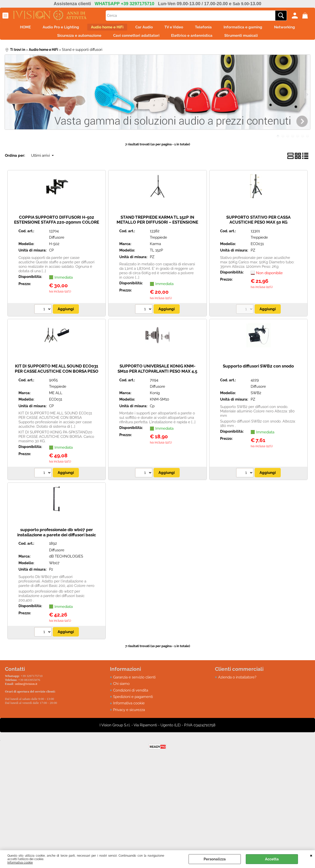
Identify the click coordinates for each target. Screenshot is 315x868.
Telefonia (208, 28)
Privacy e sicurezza (129, 714)
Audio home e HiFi (103, 28)
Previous (8, 98)
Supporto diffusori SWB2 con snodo (258, 370)
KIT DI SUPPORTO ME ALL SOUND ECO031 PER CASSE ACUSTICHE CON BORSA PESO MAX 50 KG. (57, 375)
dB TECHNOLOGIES (66, 560)
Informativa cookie (20, 863)
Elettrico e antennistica (193, 39)
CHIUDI (311, 855)
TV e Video (175, 28)
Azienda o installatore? (237, 681)
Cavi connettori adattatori (135, 39)
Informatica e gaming (251, 28)
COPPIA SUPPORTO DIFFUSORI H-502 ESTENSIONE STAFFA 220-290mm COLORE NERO (57, 226)
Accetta (272, 859)
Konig (155, 397)
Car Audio (143, 28)
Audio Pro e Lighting (53, 28)
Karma (155, 248)
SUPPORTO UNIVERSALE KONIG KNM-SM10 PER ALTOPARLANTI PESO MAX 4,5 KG (157, 375)
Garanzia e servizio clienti (134, 681)
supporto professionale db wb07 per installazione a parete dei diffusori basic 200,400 (57, 539)
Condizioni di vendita (131, 694)
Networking (295, 28)
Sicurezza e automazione (75, 39)
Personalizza (215, 859)
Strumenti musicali (246, 39)
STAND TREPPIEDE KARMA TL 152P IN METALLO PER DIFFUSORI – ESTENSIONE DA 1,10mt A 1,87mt (157, 226)
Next (307, 98)
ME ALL (56, 397)
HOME (15, 28)
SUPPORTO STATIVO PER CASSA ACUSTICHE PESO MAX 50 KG (258, 224)
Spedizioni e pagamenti (133, 701)
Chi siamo (121, 688)
